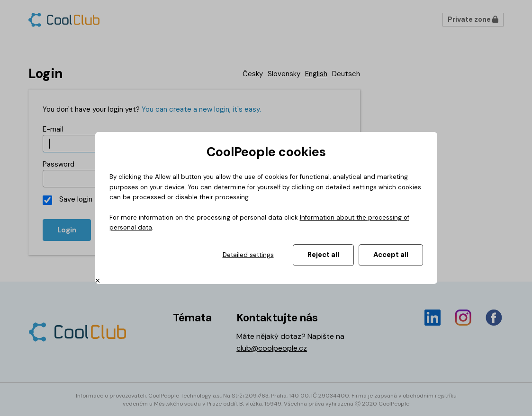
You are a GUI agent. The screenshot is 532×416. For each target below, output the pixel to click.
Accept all (391, 255)
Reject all (323, 255)
